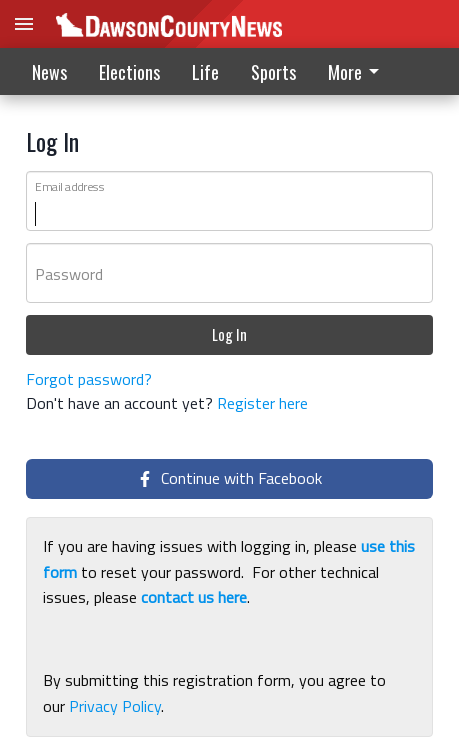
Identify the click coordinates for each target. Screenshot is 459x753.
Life (205, 72)
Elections (129, 72)
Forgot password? (89, 379)
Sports (273, 72)
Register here (262, 403)
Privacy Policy (115, 706)
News (49, 72)
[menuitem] (359, 71)
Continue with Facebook (229, 478)
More (357, 72)
